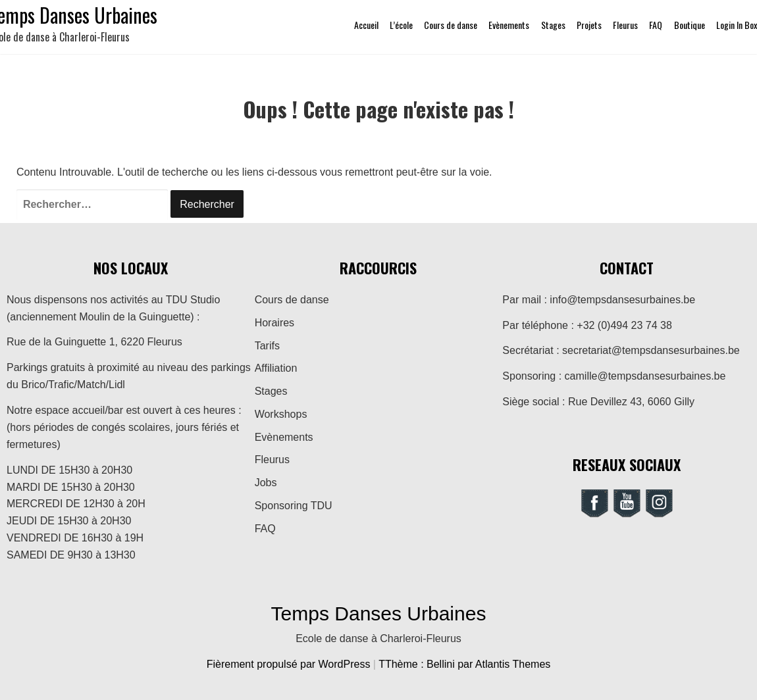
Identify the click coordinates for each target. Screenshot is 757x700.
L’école (401, 25)
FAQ (656, 25)
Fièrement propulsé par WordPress (290, 664)
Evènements (509, 25)
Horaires (274, 323)
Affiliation (276, 368)
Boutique (690, 25)
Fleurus (625, 25)
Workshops (281, 414)
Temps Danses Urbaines (379, 613)
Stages (553, 25)
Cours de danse (451, 25)
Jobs (266, 483)
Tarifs (267, 346)
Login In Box (737, 25)
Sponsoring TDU (294, 506)
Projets (589, 25)
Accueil (366, 25)
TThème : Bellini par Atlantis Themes (464, 664)
